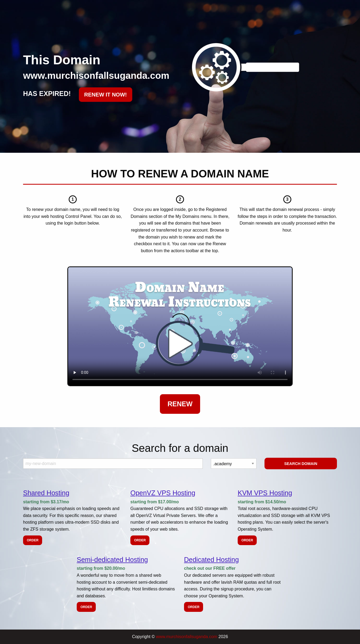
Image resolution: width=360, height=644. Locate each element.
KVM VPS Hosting (265, 493)
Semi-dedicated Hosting (112, 560)
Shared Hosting (46, 493)
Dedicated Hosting (211, 560)
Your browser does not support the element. (180, 326)
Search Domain (301, 464)
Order (33, 540)
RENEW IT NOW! (106, 95)
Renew (180, 404)
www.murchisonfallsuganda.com (187, 637)
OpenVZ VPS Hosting (163, 493)
